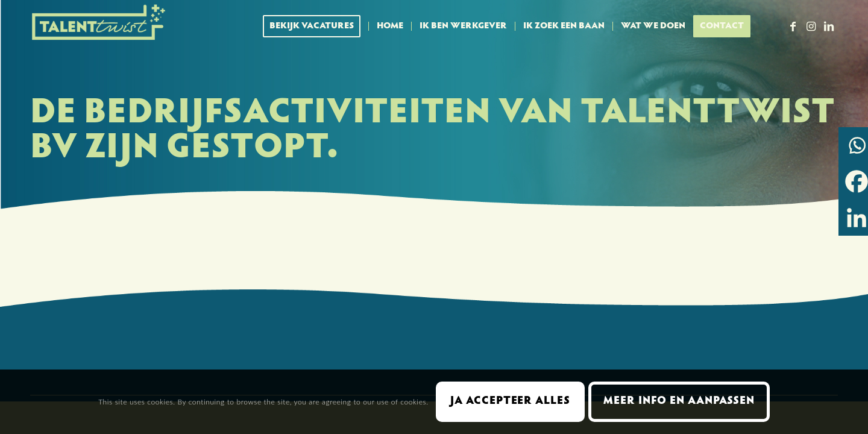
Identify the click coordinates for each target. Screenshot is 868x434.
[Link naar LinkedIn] (829, 26)
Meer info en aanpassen (679, 401)
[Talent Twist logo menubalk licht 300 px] (99, 27)
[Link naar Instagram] (811, 26)
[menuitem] (316, 27)
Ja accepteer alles (510, 401)
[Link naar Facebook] (793, 26)
